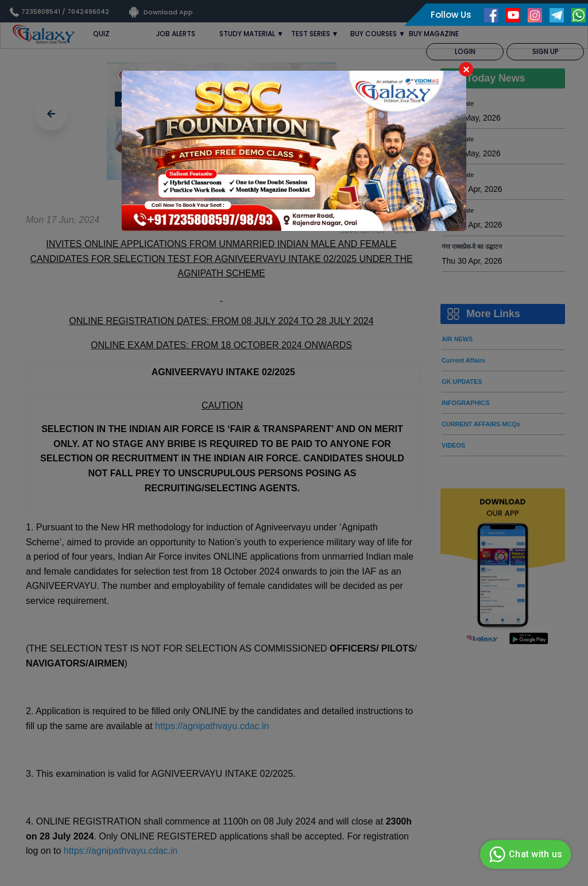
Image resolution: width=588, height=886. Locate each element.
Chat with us (524, 854)
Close (466, 69)
